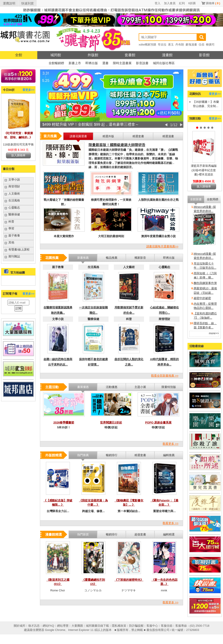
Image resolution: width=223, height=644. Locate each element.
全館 (19, 55)
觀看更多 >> (171, 444)
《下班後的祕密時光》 (129, 580)
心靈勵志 (14, 208)
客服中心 (152, 626)
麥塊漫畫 (191, 45)
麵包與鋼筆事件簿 (205, 283)
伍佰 (201, 45)
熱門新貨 (83, 534)
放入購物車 (18, 155)
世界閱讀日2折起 (111, 422)
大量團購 (77, 626)
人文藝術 (14, 194)
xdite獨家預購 (147, 45)
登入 (158, 3)
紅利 (182, 3)
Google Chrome (55, 630)
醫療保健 (14, 214)
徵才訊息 (34, 626)
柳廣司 (210, 45)
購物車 (213, 3)
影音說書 (142, 63)
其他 (11, 242)
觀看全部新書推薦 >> (165, 376)
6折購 (192, 3)
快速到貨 (28, 3)
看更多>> (28, 90)
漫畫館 (167, 55)
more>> (214, 333)
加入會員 (170, 3)
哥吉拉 (162, 45)
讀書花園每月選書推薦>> (162, 246)
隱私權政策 (119, 626)
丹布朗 (180, 45)
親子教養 (14, 236)
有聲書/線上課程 (19, 249)
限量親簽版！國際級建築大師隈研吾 (117, 145)
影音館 (204, 55)
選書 (105, 63)
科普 (11, 222)
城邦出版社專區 (164, 63)
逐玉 (171, 45)
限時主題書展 (122, 63)
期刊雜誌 (14, 256)
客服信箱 (167, 626)
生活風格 (14, 200)
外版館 (93, 55)
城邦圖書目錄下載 (97, 626)
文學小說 (14, 180)
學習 (11, 228)
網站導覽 (63, 626)
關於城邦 (20, 626)
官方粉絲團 (18, 273)
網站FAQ (48, 626)
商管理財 (14, 186)
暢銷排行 (112, 534)
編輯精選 (169, 534)
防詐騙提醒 (136, 626)
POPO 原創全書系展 (158, 422)
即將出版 (92, 63)
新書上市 (75, 63)
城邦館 (56, 55)
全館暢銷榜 (56, 63)
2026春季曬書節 (64, 422)
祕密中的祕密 (202, 298)
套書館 (130, 55)
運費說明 (9, 3)
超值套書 (140, 534)
